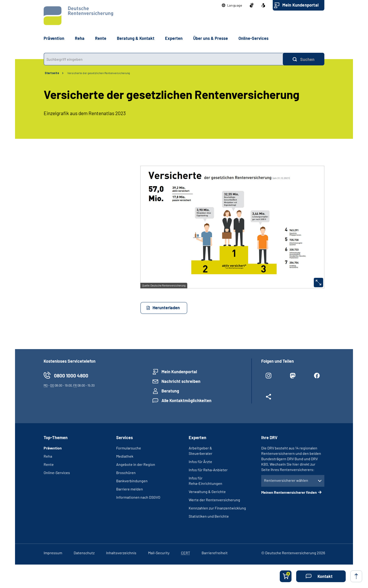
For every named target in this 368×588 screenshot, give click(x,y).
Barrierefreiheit (215, 553)
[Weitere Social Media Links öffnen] (269, 399)
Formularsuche (129, 448)
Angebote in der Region (136, 464)
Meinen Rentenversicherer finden (289, 492)
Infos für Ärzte (200, 462)
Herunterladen (166, 308)
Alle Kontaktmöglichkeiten (186, 400)
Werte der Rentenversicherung (214, 500)
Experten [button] (174, 38)
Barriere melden (130, 489)
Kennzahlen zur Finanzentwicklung (217, 508)
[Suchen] (304, 59)
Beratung (170, 391)
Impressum (53, 553)
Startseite (52, 73)
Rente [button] (101, 38)
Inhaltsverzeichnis (121, 553)
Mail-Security (159, 553)
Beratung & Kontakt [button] (136, 38)
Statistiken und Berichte (209, 516)
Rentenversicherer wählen (286, 480)
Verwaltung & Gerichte (207, 492)
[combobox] (163, 59)
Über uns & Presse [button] (211, 38)
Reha (48, 456)
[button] (232, 5)
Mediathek (125, 456)
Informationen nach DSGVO (138, 497)
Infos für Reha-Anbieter (208, 470)
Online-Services (253, 38)
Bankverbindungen (132, 481)
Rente (49, 464)
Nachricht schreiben (181, 381)
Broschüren (126, 473)
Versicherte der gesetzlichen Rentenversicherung (99, 73)
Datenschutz (84, 553)
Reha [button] (80, 38)
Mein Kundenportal (300, 5)
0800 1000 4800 (71, 375)
